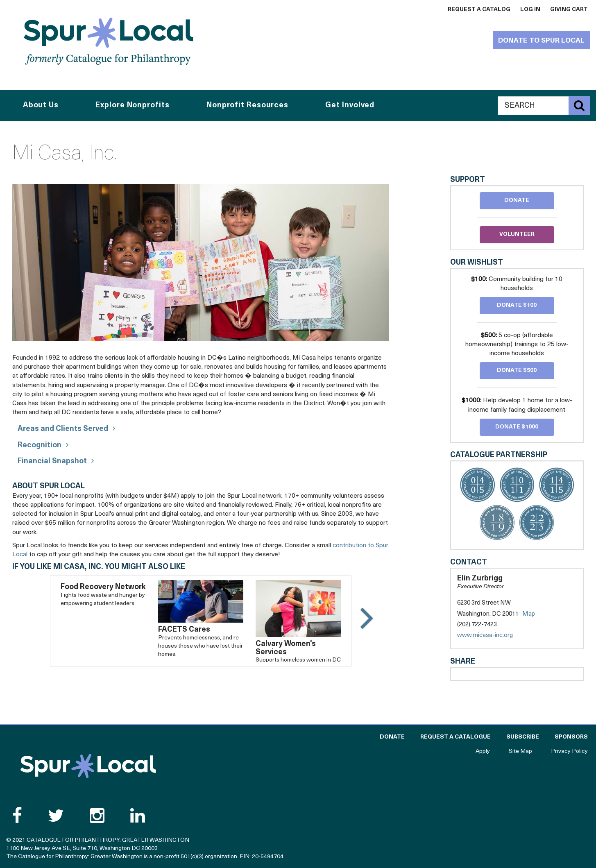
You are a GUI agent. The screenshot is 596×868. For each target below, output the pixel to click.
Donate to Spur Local (541, 41)
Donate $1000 (517, 427)
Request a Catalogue (455, 737)
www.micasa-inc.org (493, 636)
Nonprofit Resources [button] (247, 105)
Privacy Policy (569, 751)
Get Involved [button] (350, 105)
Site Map (520, 751)
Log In (530, 10)
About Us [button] (41, 105)
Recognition (40, 445)
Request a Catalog (479, 10)
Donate (517, 201)
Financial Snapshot (52, 461)
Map (529, 614)
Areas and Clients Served (63, 429)
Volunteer (517, 235)
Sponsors (571, 737)
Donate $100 (517, 305)
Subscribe (523, 737)
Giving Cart (569, 10)
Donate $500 (517, 371)
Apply (483, 751)
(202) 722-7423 (477, 625)
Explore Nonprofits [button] (132, 105)
